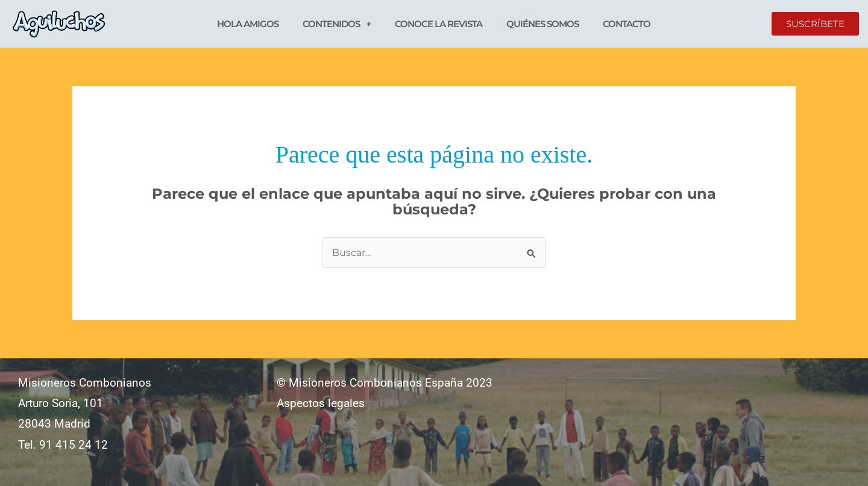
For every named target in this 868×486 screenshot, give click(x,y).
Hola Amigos (248, 24)
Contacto (627, 24)
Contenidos (337, 24)
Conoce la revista (439, 24)
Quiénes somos (542, 24)
